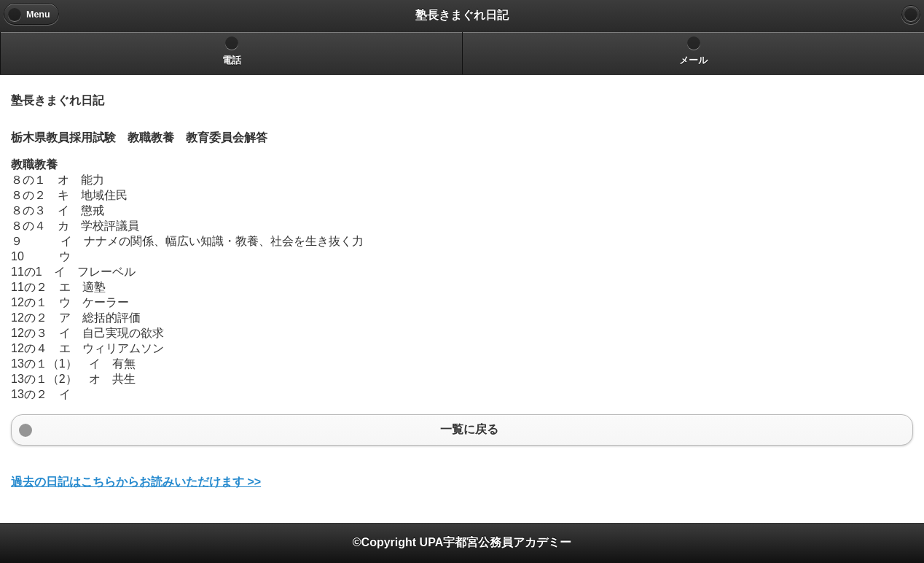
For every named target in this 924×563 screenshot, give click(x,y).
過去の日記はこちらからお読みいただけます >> (136, 482)
